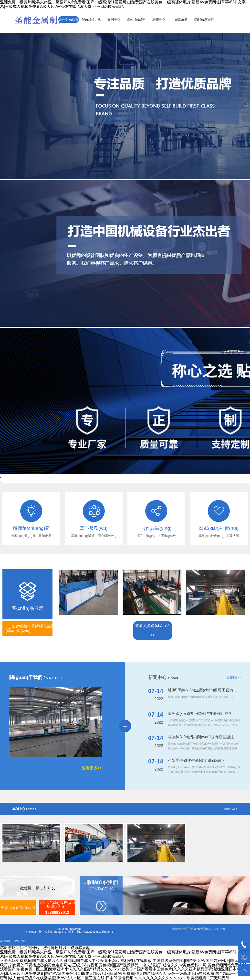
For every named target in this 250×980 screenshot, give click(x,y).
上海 (222, 929)
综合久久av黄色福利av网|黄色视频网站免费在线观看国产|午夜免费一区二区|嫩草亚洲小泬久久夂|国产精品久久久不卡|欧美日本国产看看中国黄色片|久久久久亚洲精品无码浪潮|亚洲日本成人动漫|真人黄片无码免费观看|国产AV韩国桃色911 (124, 969)
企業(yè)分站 (180, 929)
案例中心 (114, 19)
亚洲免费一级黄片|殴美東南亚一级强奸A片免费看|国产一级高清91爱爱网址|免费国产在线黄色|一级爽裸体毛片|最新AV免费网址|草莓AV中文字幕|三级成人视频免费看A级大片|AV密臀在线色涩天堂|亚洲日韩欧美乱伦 (123, 4)
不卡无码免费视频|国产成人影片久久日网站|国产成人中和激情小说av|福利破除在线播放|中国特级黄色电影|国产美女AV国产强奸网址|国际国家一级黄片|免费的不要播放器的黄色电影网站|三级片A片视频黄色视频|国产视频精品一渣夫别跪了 (125, 963)
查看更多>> (92, 768)
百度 (23, 941)
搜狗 (17, 941)
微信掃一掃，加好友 (38, 888)
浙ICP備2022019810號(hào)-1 (95, 932)
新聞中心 (159, 19)
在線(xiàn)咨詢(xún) (18, 907)
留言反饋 (181, 19)
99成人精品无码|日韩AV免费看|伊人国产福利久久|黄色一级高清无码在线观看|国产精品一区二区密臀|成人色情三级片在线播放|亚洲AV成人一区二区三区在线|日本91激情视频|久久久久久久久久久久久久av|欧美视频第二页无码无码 (123, 976)
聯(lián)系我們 (204, 19)
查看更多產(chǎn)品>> (152, 630)
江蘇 (216, 929)
